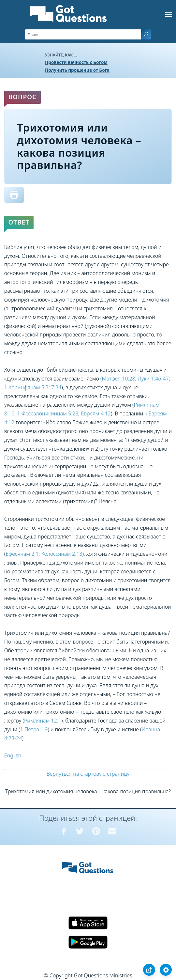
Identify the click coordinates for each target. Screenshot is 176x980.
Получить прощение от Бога (77, 70)
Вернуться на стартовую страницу (88, 774)
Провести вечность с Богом (76, 62)
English (13, 755)
